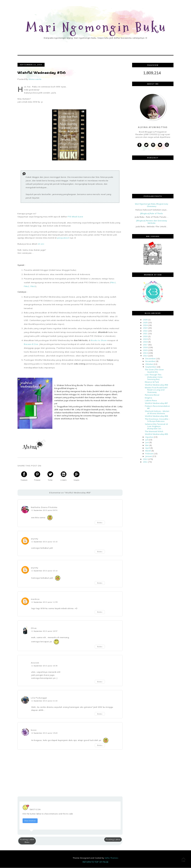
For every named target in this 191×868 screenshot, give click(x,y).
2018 (145, 342)
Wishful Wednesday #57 (156, 403)
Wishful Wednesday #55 (156, 434)
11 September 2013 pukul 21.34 (44, 701)
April (148, 448)
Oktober (149, 364)
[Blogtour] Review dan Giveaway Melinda (152, 222)
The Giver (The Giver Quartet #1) (154, 371)
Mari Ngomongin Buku (97, 28)
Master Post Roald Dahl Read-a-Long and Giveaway (156, 390)
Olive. (34, 628)
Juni (147, 443)
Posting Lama (113, 840)
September (151, 367)
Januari (149, 457)
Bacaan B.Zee (31, 344)
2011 (145, 462)
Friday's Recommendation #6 (157, 407)
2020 (145, 337)
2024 (145, 325)
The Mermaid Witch (154, 432)
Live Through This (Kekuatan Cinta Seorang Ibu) (154, 377)
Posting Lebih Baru (27, 841)
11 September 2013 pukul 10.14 (44, 571)
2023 (145, 328)
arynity (35, 539)
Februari (149, 454)
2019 (145, 339)
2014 (145, 353)
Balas (100, 523)
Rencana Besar (152, 395)
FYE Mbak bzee (75, 217)
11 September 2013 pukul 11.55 (44, 602)
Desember (150, 359)
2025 (145, 323)
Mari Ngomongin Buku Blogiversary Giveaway (152, 205)
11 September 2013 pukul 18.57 (44, 631)
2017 (145, 345)
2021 (145, 334)
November (150, 362)
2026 (145, 320)
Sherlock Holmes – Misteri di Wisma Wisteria (157, 412)
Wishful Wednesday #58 (156, 385)
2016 (145, 348)
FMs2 (27, 287)
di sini (41, 244)
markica (35, 599)
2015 (145, 350)
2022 (145, 331)
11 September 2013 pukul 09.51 (44, 511)
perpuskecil (63, 238)
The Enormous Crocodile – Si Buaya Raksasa (157, 420)
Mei (147, 445)
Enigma (148, 398)
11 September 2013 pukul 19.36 (44, 666)
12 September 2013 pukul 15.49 (44, 733)
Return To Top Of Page (96, 862)
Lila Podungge (39, 698)
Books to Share (99, 341)
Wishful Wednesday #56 (156, 416)
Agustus (149, 437)
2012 (145, 459)
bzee (34, 730)
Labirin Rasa (151, 401)
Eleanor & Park (152, 382)
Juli (147, 440)
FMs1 (113, 283)
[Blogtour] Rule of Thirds (152, 214)
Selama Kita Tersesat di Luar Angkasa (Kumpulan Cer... (156, 427)
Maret (148, 451)
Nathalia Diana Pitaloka (44, 508)
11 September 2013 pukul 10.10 (44, 542)
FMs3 (33, 287)
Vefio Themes (111, 858)
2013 (145, 356)
